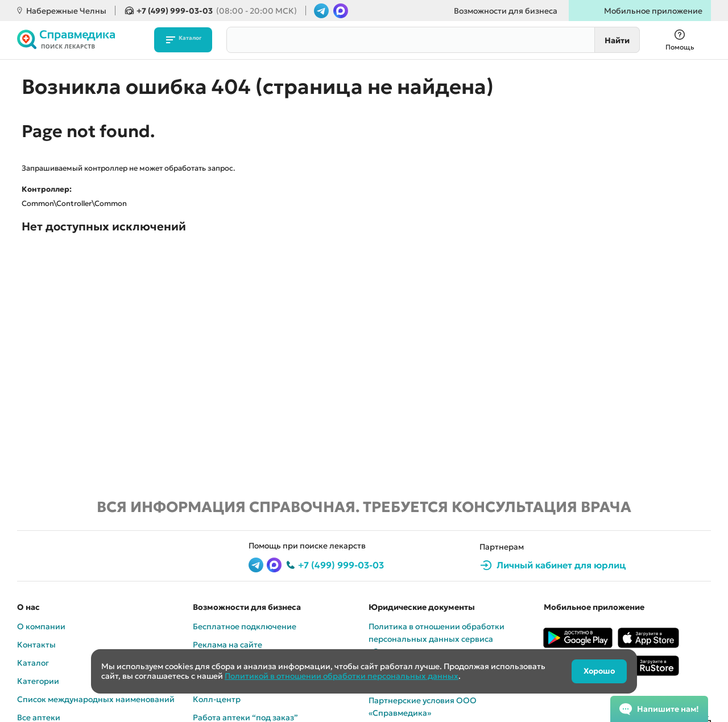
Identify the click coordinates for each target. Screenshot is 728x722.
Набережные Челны (66, 11)
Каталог (189, 40)
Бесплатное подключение (245, 626)
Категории (38, 681)
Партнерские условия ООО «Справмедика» (423, 707)
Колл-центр (217, 699)
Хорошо (596, 671)
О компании (41, 626)
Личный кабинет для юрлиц (561, 565)
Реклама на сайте (227, 645)
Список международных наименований (96, 699)
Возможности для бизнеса (506, 11)
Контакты (36, 645)
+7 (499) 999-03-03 (217, 11)
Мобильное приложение (653, 11)
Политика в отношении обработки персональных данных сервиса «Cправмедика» (437, 639)
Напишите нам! (668, 709)
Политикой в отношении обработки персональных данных (342, 676)
